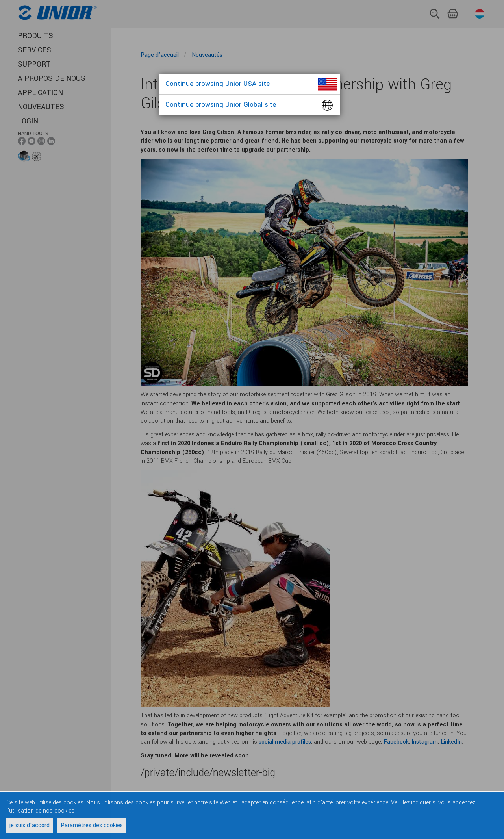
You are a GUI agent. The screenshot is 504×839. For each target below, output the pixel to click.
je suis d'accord (30, 825)
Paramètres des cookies (92, 825)
